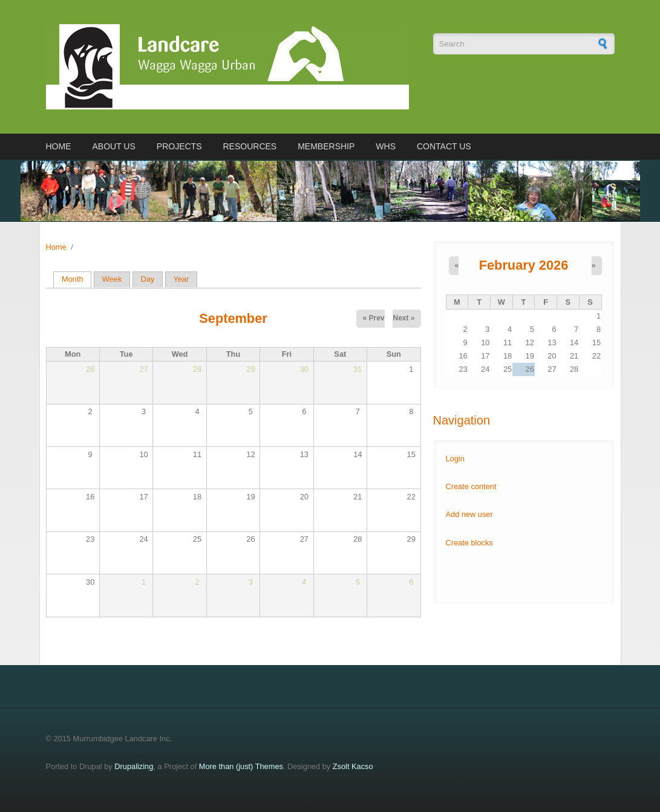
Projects (179, 146)
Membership (326, 146)
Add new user (469, 514)
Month (77, 279)
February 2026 (524, 265)
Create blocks (469, 543)
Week (112, 279)
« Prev (373, 318)
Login (455, 459)
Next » (404, 318)
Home (59, 146)
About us (114, 146)
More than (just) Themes (241, 766)
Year (181, 279)
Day (147, 279)
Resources (250, 146)
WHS (386, 146)
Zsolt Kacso (353, 766)
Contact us (444, 146)
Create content (471, 486)
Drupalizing (134, 766)
